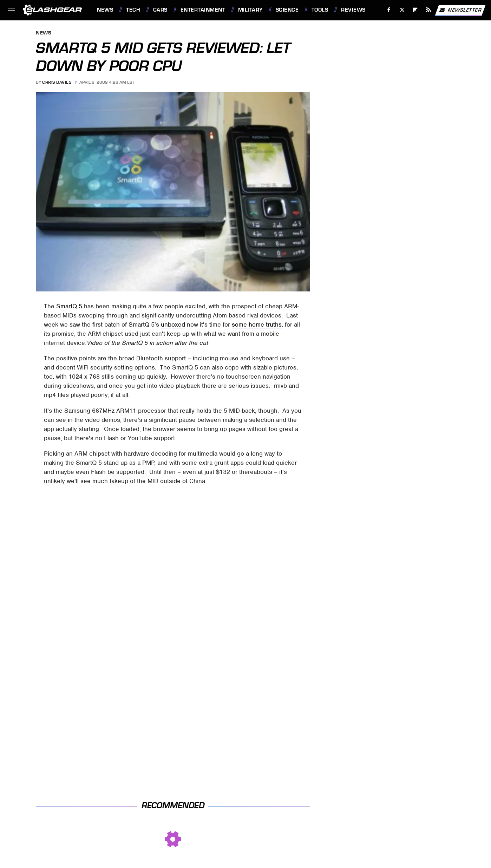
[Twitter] (402, 10)
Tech (133, 10)
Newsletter (460, 10)
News (105, 10)
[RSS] (429, 10)
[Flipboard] (415, 10)
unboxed (173, 324)
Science (287, 10)
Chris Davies (57, 82)
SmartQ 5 (69, 306)
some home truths (257, 324)
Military (250, 10)
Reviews (353, 10)
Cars (160, 10)
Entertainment (203, 10)
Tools (320, 10)
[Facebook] (389, 10)
